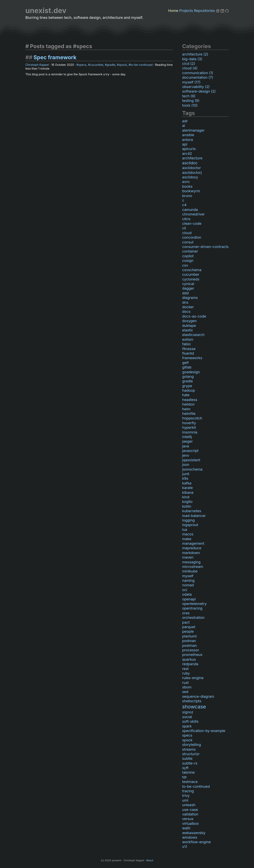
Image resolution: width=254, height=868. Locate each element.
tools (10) (190, 105)
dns (185, 302)
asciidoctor (191, 168)
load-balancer (194, 516)
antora (188, 140)
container (190, 251)
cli (184, 228)
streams (189, 749)
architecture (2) (195, 54)
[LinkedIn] (223, 11)
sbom (187, 687)
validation (190, 814)
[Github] (227, 11)
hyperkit (189, 427)
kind (186, 497)
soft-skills (190, 721)
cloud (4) (190, 68)
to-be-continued (141, 65)
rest (185, 669)
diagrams (190, 298)
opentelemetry (194, 604)
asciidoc (190, 163)
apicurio (189, 149)
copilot (188, 256)
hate (186, 395)
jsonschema (192, 469)
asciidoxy (190, 177)
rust (185, 683)
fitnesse (189, 349)
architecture (192, 158)
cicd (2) (189, 64)
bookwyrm (191, 191)
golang (188, 377)
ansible (188, 135)
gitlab (187, 367)
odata (187, 594)
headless (190, 400)
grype (187, 386)
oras (186, 613)
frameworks (192, 358)
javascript (190, 451)
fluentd (188, 353)
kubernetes (192, 511)
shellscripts (192, 701)
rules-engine (193, 678)
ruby (186, 673)
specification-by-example (204, 731)
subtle (187, 758)
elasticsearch (193, 335)
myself (188, 576)
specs (82, 65)
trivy (186, 796)
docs (186, 312)
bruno (187, 196)
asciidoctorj (192, 173)
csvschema (192, 270)
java (186, 446)
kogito (187, 502)
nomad (188, 585)
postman (190, 645)
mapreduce (192, 548)
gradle (111, 65)
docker (188, 307)
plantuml (189, 636)
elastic (188, 330)
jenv (186, 455)
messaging (191, 562)
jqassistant (191, 460)
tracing (188, 791)
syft (185, 768)
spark (187, 726)
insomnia (190, 432)
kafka (187, 483)
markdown (191, 553)
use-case (190, 810)
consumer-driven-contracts (205, 247)
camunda (190, 210)
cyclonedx (191, 279)
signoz (188, 712)
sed (185, 692)
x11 (185, 847)
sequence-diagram (198, 696)
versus (188, 819)
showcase (194, 707)
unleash (189, 805)
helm (186, 409)
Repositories (204, 11)
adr (185, 121)
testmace (190, 782)
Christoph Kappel (37, 65)
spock (123, 65)
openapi (189, 599)
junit (186, 474)
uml (185, 800)
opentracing (192, 608)
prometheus (192, 655)
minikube (190, 571)
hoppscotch (192, 418)
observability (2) (196, 87)
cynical (188, 284)
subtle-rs (190, 763)
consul (188, 242)
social (187, 717)
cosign (188, 261)
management (193, 543)
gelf (185, 363)
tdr (185, 777)
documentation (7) (198, 77)
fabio (186, 344)
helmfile (189, 414)
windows (190, 837)
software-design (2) (199, 91)
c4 (184, 205)
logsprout (190, 525)
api (185, 144)
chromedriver (193, 214)
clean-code (192, 223)
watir (186, 828)
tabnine (188, 772)
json (186, 465)
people (188, 631)
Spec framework (55, 57)
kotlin (187, 506)
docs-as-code (194, 316)
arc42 (187, 154)
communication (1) (198, 73)
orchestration (193, 618)
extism (188, 339)
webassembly (194, 833)
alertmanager (193, 130)
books (187, 186)
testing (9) (191, 101)
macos (188, 534)
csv (185, 265)
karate (187, 488)
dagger (188, 288)
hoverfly (189, 423)
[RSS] (218, 11)
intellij (187, 437)
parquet (189, 627)
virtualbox (190, 823)
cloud (187, 233)
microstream (193, 567)
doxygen (189, 321)
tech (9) (189, 96)
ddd (185, 293)
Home (173, 11)
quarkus (189, 659)
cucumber (97, 65)
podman (189, 641)
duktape (189, 326)
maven (188, 557)
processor (191, 650)
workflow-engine (196, 842)
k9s (185, 478)
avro (186, 182)
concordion (192, 237)
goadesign (191, 372)
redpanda (190, 664)
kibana (188, 492)
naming (188, 580)
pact (186, 622)
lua (185, 530)
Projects (186, 11)
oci (185, 590)
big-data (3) (192, 59)
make (187, 539)
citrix (186, 219)
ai (184, 126)
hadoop (189, 390)
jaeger (187, 441)
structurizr (191, 754)
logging (188, 520)
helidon (188, 404)
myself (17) (191, 82)
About (150, 860)
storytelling (191, 745)
